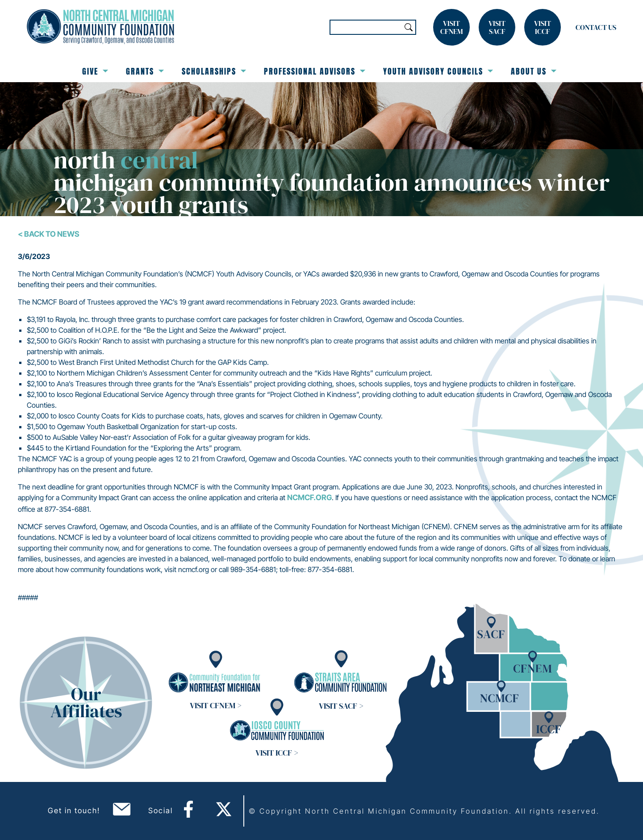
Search (409, 27)
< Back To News (49, 234)
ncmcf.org (309, 497)
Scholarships (214, 71)
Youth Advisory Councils (438, 71)
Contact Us (596, 27)
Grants (145, 71)
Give (95, 71)
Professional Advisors (315, 71)
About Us (534, 71)
